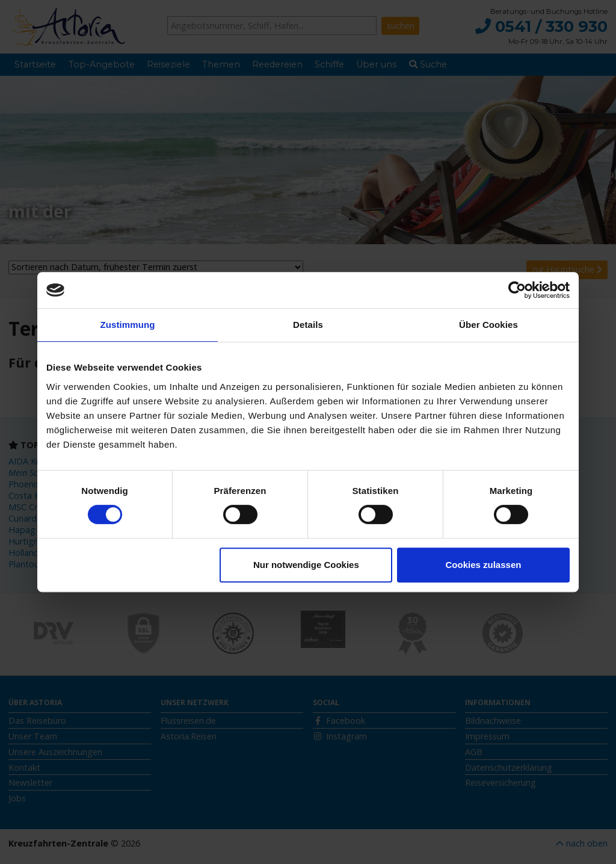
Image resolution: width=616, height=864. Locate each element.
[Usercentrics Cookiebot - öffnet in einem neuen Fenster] (517, 290)
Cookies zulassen (484, 565)
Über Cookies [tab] (488, 325)
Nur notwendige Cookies (306, 565)
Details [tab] (308, 325)
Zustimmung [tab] (128, 325)
